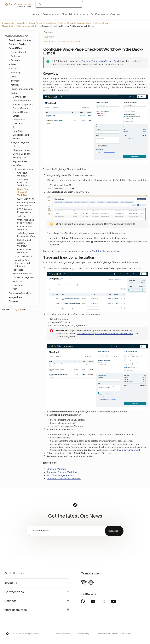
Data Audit (18, 131)
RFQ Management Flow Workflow (26, 204)
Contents (48, 32)
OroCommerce (17, 573)
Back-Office (29, 23)
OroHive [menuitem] (115, 14)
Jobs (15, 127)
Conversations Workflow (24, 251)
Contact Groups (21, 112)
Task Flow (22, 216)
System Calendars (22, 154)
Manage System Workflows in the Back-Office (21, 26)
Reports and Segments (21, 89)
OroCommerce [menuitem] (99, 14)
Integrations (18, 120)
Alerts (16, 289)
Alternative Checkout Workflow (22, 182)
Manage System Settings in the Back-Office (54, 23)
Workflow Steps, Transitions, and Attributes (23, 263)
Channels (17, 123)
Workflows (17, 165)
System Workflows (23, 169)
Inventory (15, 81)
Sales (13, 64)
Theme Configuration (23, 104)
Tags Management (21, 142)
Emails (15, 116)
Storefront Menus (21, 150)
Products (14, 68)
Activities (14, 85)
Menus (16, 146)
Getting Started (18, 52)
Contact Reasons (21, 108)
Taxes (13, 77)
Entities (16, 139)
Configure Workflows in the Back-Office (90, 23)
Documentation (9, 23)
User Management (21, 101)
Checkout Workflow (22, 174)
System (14, 93)
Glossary (13, 301)
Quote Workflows (26, 199)
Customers (15, 60)
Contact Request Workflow (25, 228)
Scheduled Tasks (21, 135)
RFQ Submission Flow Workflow (25, 211)
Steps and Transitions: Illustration (62, 41)
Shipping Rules (19, 157)
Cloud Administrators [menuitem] (73, 14)
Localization (18, 285)
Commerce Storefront (19, 293)
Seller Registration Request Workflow (26, 235)
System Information (22, 273)
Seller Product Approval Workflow (24, 243)
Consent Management (24, 277)
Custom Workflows (24, 256)
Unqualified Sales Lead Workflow (26, 221)
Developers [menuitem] (49, 14)
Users (19, 23)
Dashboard (15, 56)
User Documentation (17, 36)
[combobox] (59, 4)
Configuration (19, 97)
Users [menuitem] (34, 14)
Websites (17, 281)
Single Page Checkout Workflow (23, 192)
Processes (18, 270)
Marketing (15, 72)
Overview (49, 37)
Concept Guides (16, 44)
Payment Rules (20, 161)
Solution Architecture (19, 40)
